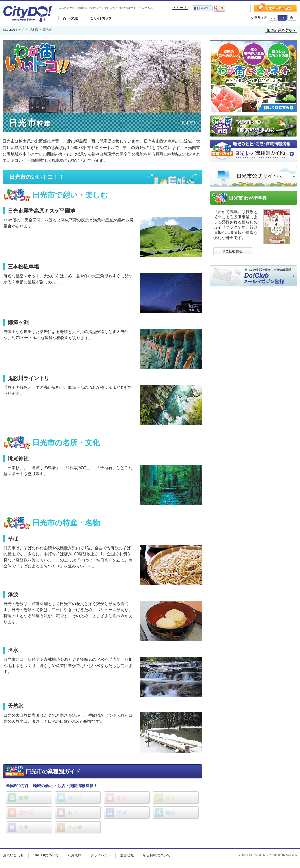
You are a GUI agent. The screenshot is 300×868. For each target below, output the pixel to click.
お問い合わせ (14, 855)
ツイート (180, 8)
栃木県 (34, 30)
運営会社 (127, 855)
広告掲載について (157, 855)
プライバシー (101, 855)
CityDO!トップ (14, 30)
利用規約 (75, 855)
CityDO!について (46, 855)
